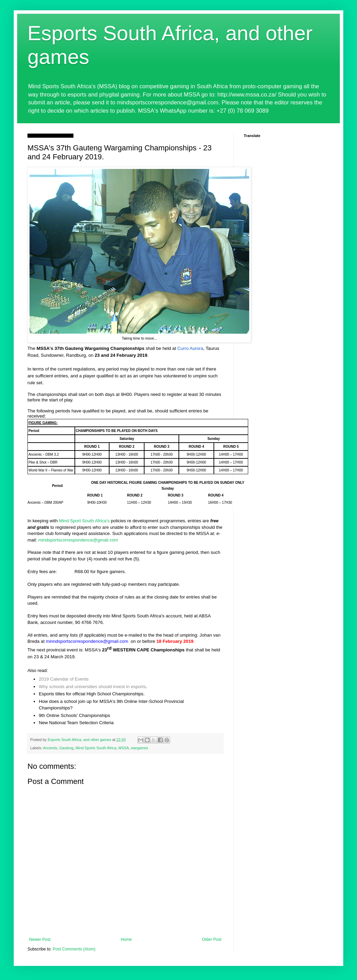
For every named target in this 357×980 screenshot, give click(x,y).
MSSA (124, 748)
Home (126, 939)
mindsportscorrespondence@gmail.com (78, 540)
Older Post (212, 939)
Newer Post (40, 939)
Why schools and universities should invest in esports (92, 687)
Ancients (50, 748)
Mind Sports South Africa (96, 748)
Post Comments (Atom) (74, 949)
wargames (140, 748)
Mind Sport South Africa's (84, 521)
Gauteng (66, 748)
